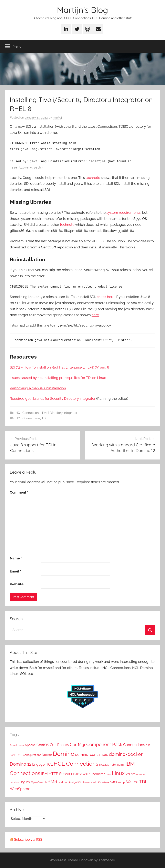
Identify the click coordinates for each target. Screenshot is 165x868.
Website (17, 584)
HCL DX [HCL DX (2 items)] (104, 765)
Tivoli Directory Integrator (59, 413)
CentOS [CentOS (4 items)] (43, 745)
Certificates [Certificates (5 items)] (59, 745)
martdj (57, 117)
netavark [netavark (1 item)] (141, 774)
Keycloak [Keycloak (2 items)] (82, 774)
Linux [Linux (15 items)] (118, 773)
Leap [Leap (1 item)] (108, 774)
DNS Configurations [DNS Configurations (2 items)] (29, 755)
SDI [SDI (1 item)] (99, 782)
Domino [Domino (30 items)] (64, 754)
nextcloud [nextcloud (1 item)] (15, 782)
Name (16, 558)
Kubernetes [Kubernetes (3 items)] (97, 774)
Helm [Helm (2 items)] (113, 765)
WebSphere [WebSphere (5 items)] (20, 789)
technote (93, 178)
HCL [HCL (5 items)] (49, 764)
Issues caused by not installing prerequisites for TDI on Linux (58, 378)
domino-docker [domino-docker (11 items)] (126, 754)
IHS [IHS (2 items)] (73, 774)
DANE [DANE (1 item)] (13, 755)
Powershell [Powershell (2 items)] (90, 782)
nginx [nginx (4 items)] (26, 782)
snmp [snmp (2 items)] (121, 782)
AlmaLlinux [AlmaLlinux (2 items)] (17, 745)
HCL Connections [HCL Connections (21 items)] (76, 764)
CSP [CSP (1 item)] (148, 745)
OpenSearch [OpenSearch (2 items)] (39, 782)
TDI (44, 418)
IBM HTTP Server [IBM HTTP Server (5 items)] (56, 774)
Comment (19, 492)
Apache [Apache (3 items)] (30, 745)
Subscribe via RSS (28, 839)
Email (15, 571)
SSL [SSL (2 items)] (136, 782)
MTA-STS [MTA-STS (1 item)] (130, 774)
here (95, 315)
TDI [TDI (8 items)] (143, 782)
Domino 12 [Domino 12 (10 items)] (21, 764)
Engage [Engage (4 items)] (38, 764)
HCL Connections (28, 413)
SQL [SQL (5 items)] (129, 782)
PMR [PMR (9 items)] (52, 782)
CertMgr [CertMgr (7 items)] (78, 745)
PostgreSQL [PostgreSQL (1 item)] (75, 782)
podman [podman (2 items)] (63, 782)
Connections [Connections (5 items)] (134, 745)
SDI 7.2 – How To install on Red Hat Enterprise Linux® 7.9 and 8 (59, 367)
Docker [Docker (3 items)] (47, 755)
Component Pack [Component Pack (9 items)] (104, 745)
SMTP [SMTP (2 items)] (114, 782)
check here (106, 297)
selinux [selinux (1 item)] (106, 782)
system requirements (123, 213)
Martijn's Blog (82, 10)
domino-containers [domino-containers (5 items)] (92, 755)
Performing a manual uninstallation (38, 388)
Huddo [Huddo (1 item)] (121, 765)
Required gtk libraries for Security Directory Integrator (53, 399)
